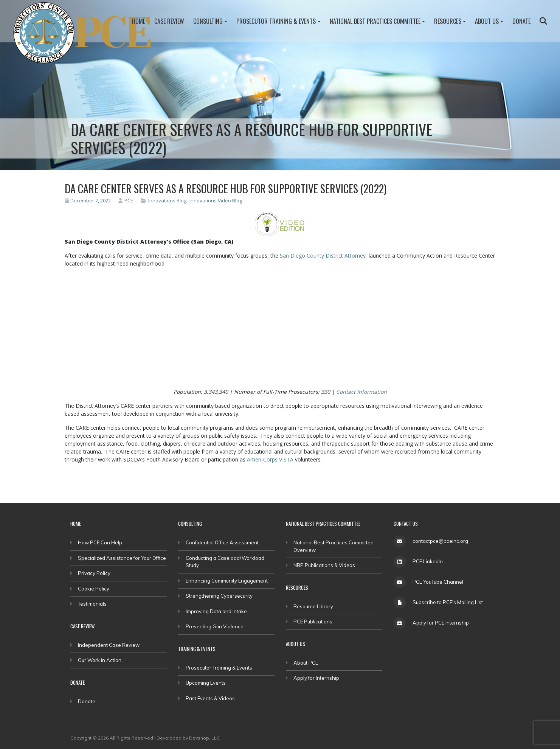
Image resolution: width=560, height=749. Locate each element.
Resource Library (313, 606)
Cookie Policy (94, 589)
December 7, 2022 (88, 200)
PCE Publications (313, 622)
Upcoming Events (206, 683)
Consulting (208, 21)
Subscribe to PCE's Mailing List (448, 602)
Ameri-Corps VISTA (270, 459)
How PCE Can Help (100, 542)
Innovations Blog (167, 200)
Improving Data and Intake (216, 611)
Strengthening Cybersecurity (219, 596)
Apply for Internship (316, 678)
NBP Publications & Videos (324, 565)
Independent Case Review (109, 645)
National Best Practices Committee (375, 21)
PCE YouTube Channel (438, 582)
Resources (448, 21)
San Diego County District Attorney (323, 256)
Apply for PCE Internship (441, 623)
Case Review (169, 21)
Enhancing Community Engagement (227, 581)
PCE (126, 200)
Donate (521, 21)
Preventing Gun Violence (215, 626)
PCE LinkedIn (428, 561)
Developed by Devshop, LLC (188, 738)
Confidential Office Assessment (222, 542)
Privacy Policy (94, 573)
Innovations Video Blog (216, 200)
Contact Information (361, 392)
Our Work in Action (100, 660)
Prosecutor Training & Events (276, 21)
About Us (487, 21)
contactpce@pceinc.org (440, 541)
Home (139, 21)
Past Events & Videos (210, 698)
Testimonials (92, 604)
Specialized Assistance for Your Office (122, 558)
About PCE (306, 663)
